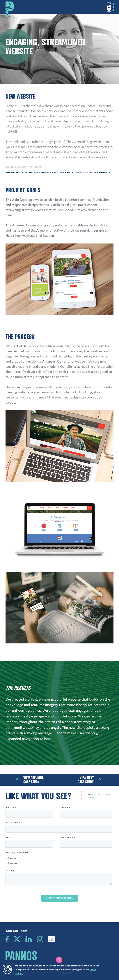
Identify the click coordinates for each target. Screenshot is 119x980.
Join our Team (16, 931)
